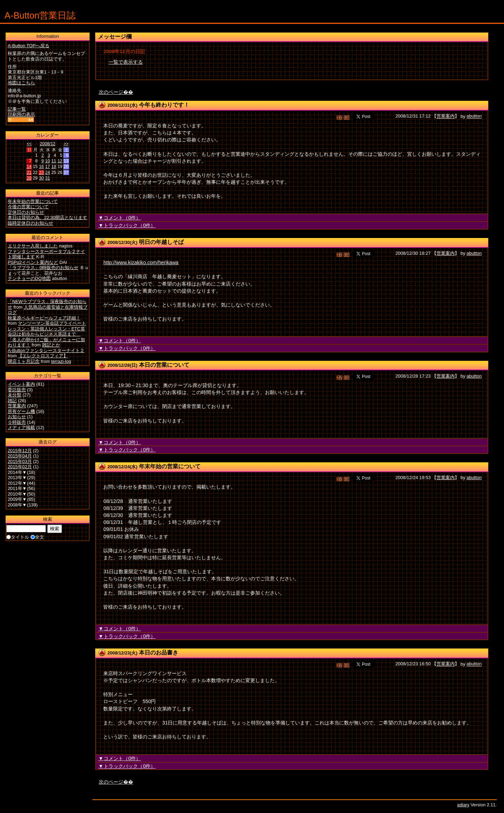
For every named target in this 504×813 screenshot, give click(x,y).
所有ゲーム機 (21, 411)
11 (54, 161)
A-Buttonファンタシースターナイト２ (46, 351)
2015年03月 (20, 461)
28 (29, 178)
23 (41, 173)
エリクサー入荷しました (33, 246)
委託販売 (17, 390)
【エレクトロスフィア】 (43, 356)
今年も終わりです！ (164, 105)
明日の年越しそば (161, 242)
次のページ (111, 92)
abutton (474, 116)
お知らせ (17, 417)
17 (48, 167)
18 (54, 167)
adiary (463, 805)
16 (41, 167)
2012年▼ (17, 483)
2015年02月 (20, 467)
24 (48, 173)
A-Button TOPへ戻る (29, 46)
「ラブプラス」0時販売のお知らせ (43, 268)
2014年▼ (17, 472)
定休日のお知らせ (26, 212)
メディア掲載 (21, 427)
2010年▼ (17, 494)
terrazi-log (61, 361)
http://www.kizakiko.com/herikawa (141, 262)
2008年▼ (17, 505)
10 (48, 161)
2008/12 (48, 144)
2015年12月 (20, 451)
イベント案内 (21, 384)
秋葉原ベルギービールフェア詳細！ (44, 318)
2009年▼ (17, 499)
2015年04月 (20, 456)
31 (48, 178)
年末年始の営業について (170, 466)
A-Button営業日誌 (40, 15)
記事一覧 (17, 109)
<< (29, 144)
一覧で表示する (126, 62)
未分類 (15, 395)
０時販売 (17, 422)
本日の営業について (164, 365)
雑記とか (51, 345)
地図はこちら (21, 83)
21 (29, 173)
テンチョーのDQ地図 (29, 278)
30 (41, 178)
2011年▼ (17, 488)
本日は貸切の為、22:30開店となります (47, 218)
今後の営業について (28, 207)
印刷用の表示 (21, 114)
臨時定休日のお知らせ (30, 223)
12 (60, 161)
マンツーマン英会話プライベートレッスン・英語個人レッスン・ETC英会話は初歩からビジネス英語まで (47, 329)
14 (29, 167)
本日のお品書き (159, 653)
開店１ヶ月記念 (24, 361)
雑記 (12, 401)
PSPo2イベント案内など (33, 262)
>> (66, 144)
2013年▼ (17, 478)
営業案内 (446, 116)
